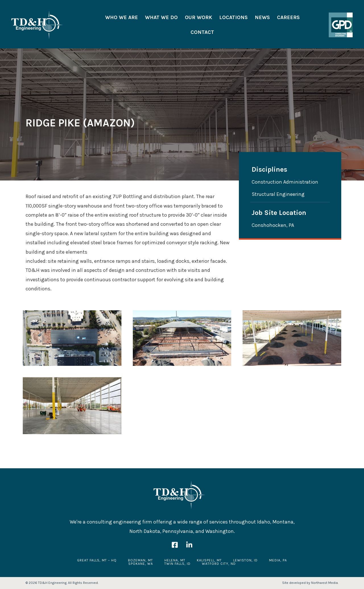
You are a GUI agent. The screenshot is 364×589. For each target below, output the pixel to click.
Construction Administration (285, 182)
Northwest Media (324, 583)
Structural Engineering (278, 194)
